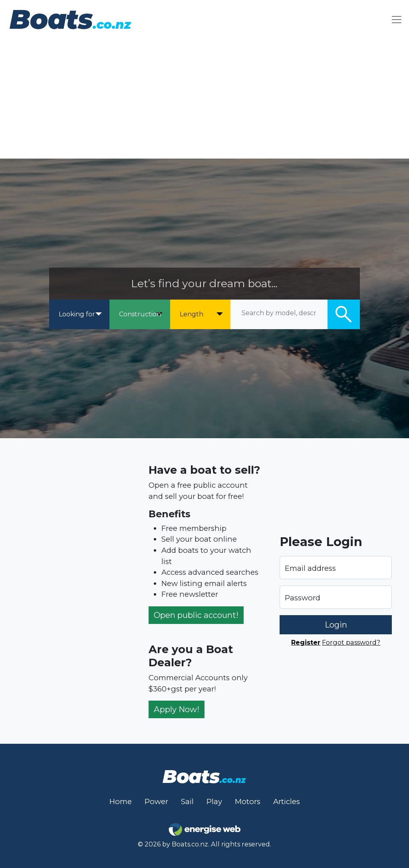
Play (214, 801)
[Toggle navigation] (397, 19)
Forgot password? (351, 642)
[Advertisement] (204, 99)
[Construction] (140, 314)
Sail (187, 801)
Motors (248, 801)
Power (156, 801)
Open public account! (196, 615)
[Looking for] (79, 314)
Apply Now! (177, 709)
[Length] (200, 314)
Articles (287, 801)
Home (121, 801)
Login (336, 625)
